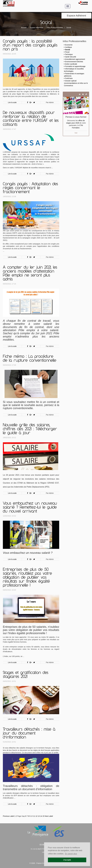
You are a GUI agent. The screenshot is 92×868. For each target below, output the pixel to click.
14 (41, 816)
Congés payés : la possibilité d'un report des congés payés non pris (30, 45)
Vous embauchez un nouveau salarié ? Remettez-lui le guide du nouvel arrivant (30, 508)
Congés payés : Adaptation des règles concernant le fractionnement (30, 188)
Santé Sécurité (71, 57)
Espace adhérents (37, 28)
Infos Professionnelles (55, 28)
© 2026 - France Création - (40, 863)
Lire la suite (12, 102)
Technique (69, 54)
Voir (76, 133)
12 (37, 816)
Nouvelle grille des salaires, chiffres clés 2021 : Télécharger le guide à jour (30, 429)
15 (43, 816)
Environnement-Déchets (74, 62)
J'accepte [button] (67, 860)
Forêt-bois (69, 78)
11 (34, 816)
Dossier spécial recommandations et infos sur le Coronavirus (76, 83)
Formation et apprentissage (75, 66)
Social (68, 50)
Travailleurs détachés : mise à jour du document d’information (29, 733)
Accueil (24, 28)
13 (39, 816)
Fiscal (67, 52)
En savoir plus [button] (71, 854)
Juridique (68, 47)
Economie (69, 45)
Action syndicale (71, 64)
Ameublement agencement (75, 59)
